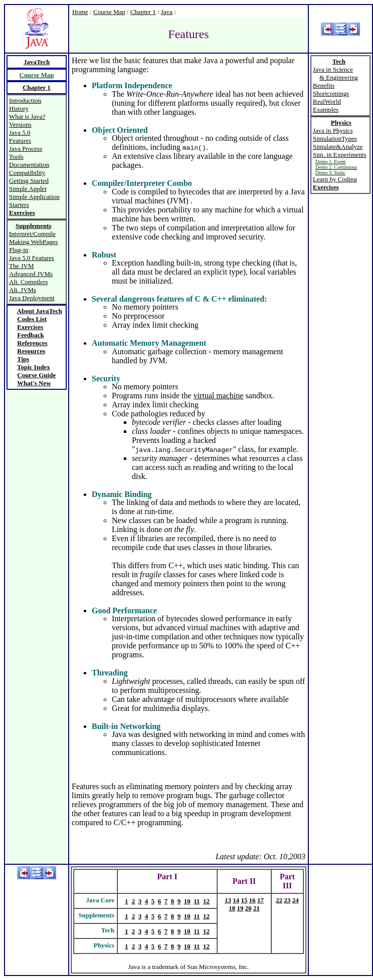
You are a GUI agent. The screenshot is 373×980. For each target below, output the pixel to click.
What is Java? (27, 116)
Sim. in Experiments (340, 155)
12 (206, 901)
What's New (34, 383)
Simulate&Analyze (338, 147)
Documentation (29, 165)
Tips (23, 359)
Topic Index (34, 367)
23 (288, 900)
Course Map (109, 12)
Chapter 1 (143, 12)
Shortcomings (331, 93)
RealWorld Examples (327, 105)
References (32, 343)
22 (279, 900)
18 (232, 908)
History (19, 108)
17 (260, 900)
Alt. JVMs (23, 290)
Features (20, 141)
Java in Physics (333, 131)
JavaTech (37, 62)
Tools (16, 157)
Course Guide (36, 375)
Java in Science (333, 69)
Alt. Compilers (28, 282)
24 (296, 900)
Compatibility (27, 173)
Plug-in (19, 250)
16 (252, 900)
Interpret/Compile (32, 234)
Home (80, 12)
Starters (19, 205)
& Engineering (339, 77)
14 (236, 900)
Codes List (32, 319)
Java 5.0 (20, 133)
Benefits (324, 85)
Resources (31, 351)
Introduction (25, 100)
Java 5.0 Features (32, 258)
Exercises (30, 327)
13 (228, 900)
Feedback (30, 335)
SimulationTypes (335, 139)
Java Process (26, 149)
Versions (20, 125)
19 (240, 908)
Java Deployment (32, 298)
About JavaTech (40, 311)
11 (197, 901)
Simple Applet (28, 189)
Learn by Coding (335, 179)
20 (248, 908)
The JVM (21, 266)
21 (256, 908)
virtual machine (219, 396)
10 (187, 901)
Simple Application (34, 197)
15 (244, 900)
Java (167, 12)
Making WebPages (33, 242)
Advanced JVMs (31, 274)
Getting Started (29, 181)
